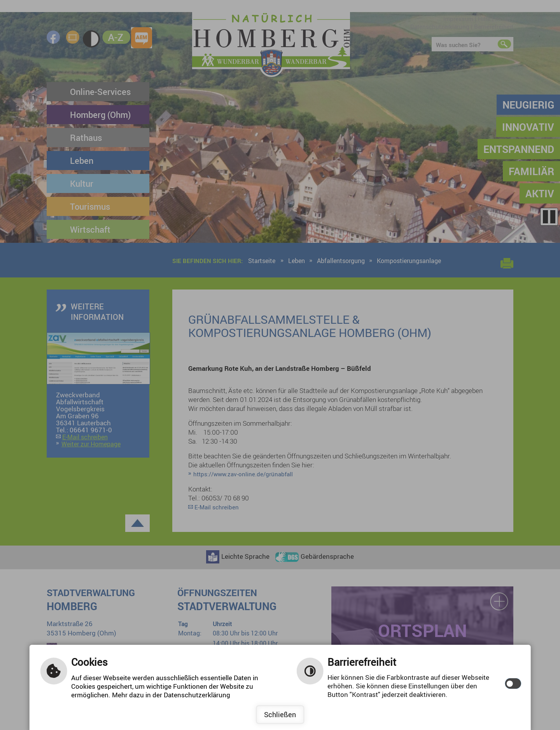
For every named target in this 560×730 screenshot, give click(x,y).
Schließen (280, 714)
